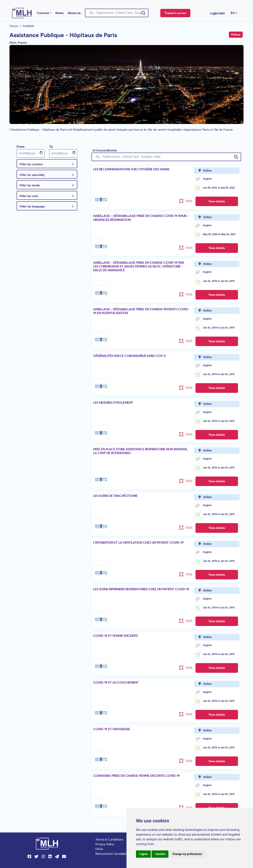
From (21, 147)
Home (14, 26)
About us (74, 13)
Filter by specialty (32, 175)
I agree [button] (143, 854)
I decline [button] (160, 854)
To (51, 147)
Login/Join (217, 13)
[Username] (117, 13)
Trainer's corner (175, 13)
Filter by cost (29, 196)
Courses (43, 13)
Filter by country (31, 164)
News (59, 13)
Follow (236, 35)
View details (217, 201)
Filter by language (32, 206)
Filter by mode (30, 185)
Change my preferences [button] (187, 854)
